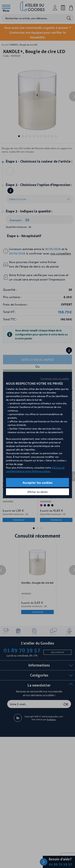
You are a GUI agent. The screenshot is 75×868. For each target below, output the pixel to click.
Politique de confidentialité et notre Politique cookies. (35, 469)
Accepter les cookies (37, 482)
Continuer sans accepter (55, 378)
